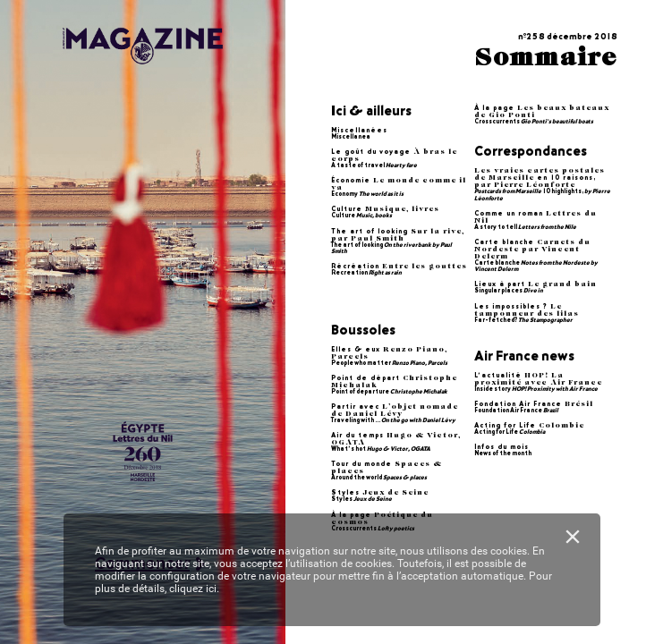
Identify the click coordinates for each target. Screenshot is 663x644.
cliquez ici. (194, 589)
